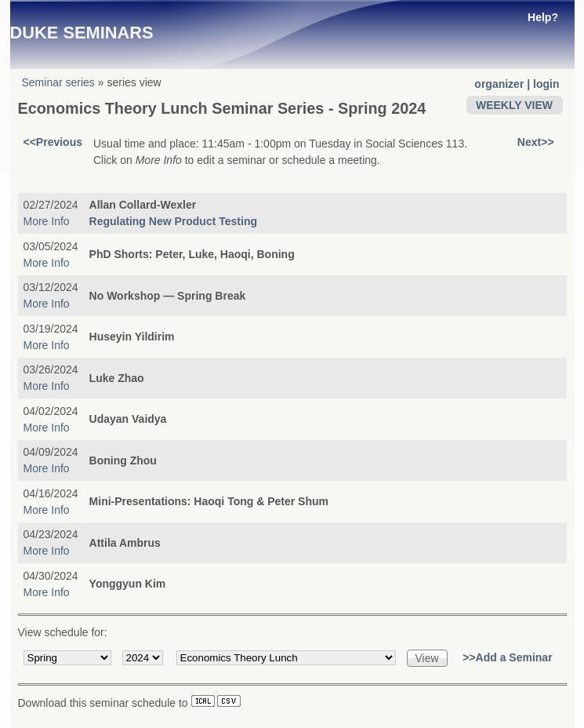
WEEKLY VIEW (514, 105)
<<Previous (53, 142)
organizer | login (517, 84)
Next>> (536, 142)
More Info (47, 221)
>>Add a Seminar (507, 657)
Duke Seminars (82, 33)
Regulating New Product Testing (173, 221)
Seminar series (58, 82)
